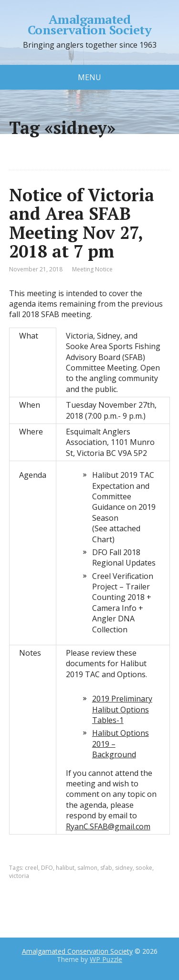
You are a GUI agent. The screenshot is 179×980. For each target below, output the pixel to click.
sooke (144, 868)
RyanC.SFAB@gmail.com (108, 826)
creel (32, 868)
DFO (47, 868)
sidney (124, 868)
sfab (106, 868)
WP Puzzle (106, 959)
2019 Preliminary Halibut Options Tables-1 (122, 709)
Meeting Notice (92, 269)
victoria (19, 876)
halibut (65, 868)
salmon (87, 868)
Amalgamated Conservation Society (90, 25)
